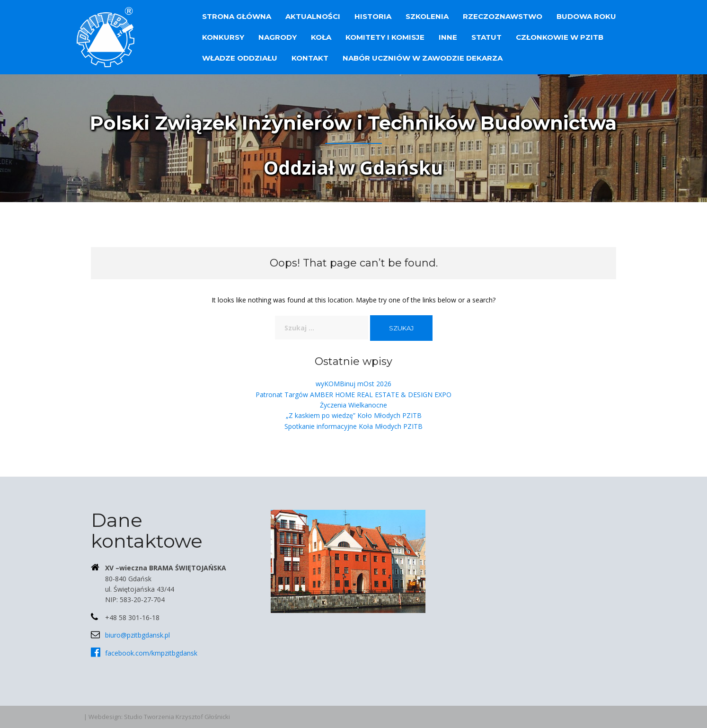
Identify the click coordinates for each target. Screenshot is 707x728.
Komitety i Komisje (385, 37)
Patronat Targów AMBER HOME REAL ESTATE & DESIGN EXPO (353, 395)
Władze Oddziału (240, 58)
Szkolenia (427, 16)
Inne (448, 37)
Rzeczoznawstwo (503, 16)
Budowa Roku (586, 16)
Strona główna (237, 16)
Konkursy (223, 37)
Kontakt (310, 58)
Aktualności (313, 16)
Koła (321, 37)
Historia (373, 16)
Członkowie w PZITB (560, 37)
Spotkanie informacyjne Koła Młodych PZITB (353, 426)
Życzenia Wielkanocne (353, 405)
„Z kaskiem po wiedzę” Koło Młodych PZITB (354, 415)
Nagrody (278, 37)
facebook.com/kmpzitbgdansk (151, 653)
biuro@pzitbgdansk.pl (137, 635)
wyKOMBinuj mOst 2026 (353, 384)
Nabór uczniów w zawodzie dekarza (423, 58)
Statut (486, 37)
